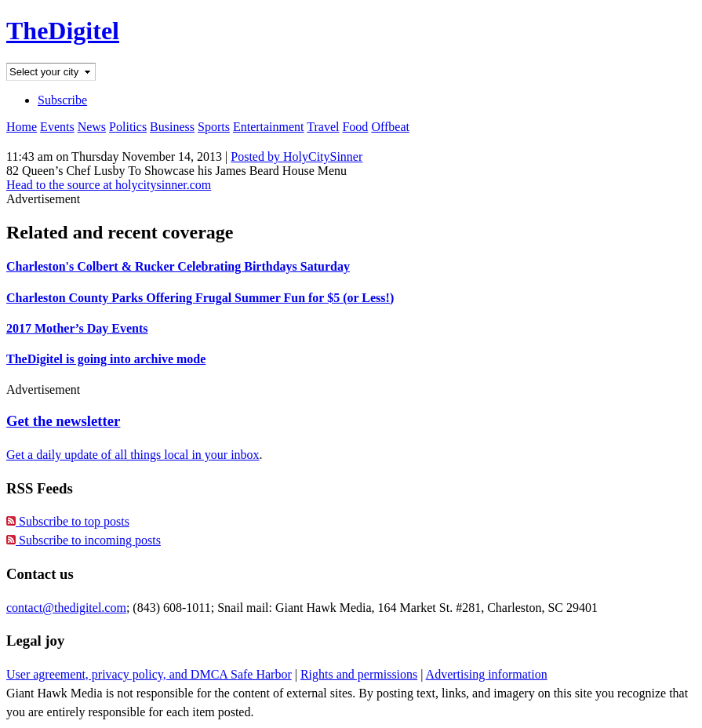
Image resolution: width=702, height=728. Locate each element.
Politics (128, 127)
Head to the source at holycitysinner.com (109, 185)
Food (355, 127)
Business (172, 127)
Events (57, 127)
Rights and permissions (359, 674)
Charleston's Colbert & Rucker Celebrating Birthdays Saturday (178, 266)
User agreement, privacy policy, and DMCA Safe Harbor (149, 674)
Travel (323, 127)
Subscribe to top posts (68, 521)
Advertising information (487, 674)
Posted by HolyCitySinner (296, 157)
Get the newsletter (63, 421)
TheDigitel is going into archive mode (106, 359)
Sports (214, 127)
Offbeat (390, 127)
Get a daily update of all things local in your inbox (133, 455)
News (92, 127)
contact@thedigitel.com (66, 608)
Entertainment (269, 127)
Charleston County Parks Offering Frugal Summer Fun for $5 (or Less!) (200, 298)
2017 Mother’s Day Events (77, 328)
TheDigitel (63, 31)
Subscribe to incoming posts (84, 540)
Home (22, 127)
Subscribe (62, 100)
